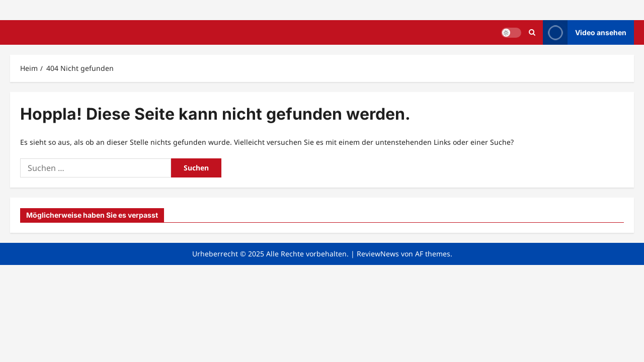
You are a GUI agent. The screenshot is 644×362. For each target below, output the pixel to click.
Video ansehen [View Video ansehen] (585, 32)
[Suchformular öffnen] (532, 32)
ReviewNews (378, 254)
